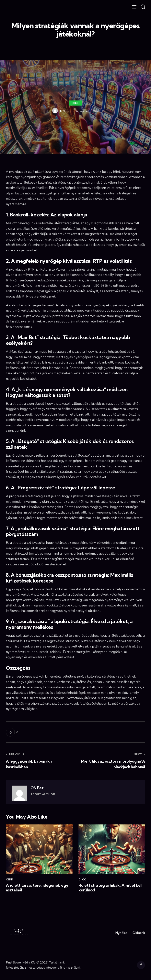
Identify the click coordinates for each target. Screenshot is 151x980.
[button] (134, 7)
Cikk (75, 103)
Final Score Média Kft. (21, 963)
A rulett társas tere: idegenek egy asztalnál (37, 888)
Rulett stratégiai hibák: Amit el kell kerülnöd (110, 888)
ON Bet (37, 788)
